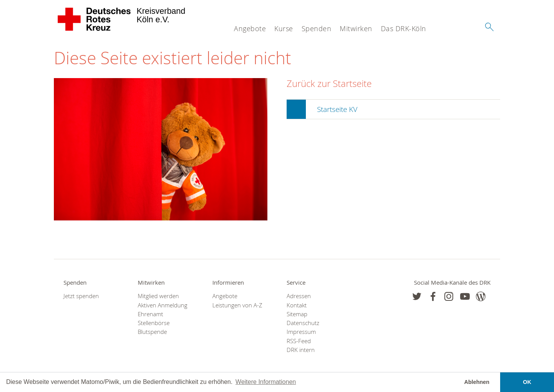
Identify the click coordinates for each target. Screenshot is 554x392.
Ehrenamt (150, 314)
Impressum (301, 332)
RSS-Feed (299, 341)
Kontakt (297, 305)
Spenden (317, 28)
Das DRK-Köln (404, 28)
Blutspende (152, 332)
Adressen (299, 296)
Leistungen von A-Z (237, 305)
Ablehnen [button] (477, 382)
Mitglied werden (158, 296)
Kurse (284, 28)
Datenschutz (303, 323)
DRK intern (301, 350)
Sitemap (297, 314)
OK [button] (527, 382)
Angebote (250, 28)
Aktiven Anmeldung (163, 305)
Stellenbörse (154, 323)
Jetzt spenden (81, 296)
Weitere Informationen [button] (266, 382)
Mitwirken (356, 28)
